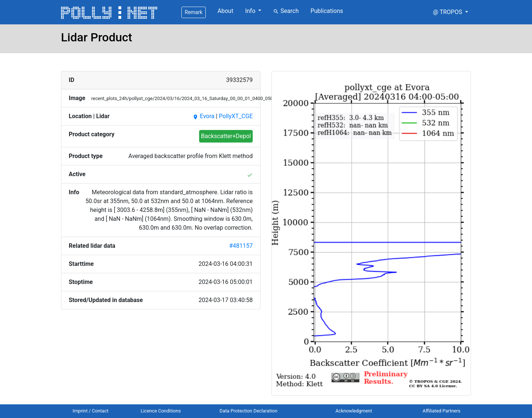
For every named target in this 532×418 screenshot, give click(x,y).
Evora (203, 116)
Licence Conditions (161, 411)
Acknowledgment (354, 411)
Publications (327, 11)
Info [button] (251, 11)
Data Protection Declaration (248, 411)
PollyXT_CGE (236, 116)
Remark (194, 12)
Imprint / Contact (91, 411)
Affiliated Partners (441, 411)
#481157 (241, 246)
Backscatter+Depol (226, 136)
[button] (451, 12)
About (226, 11)
